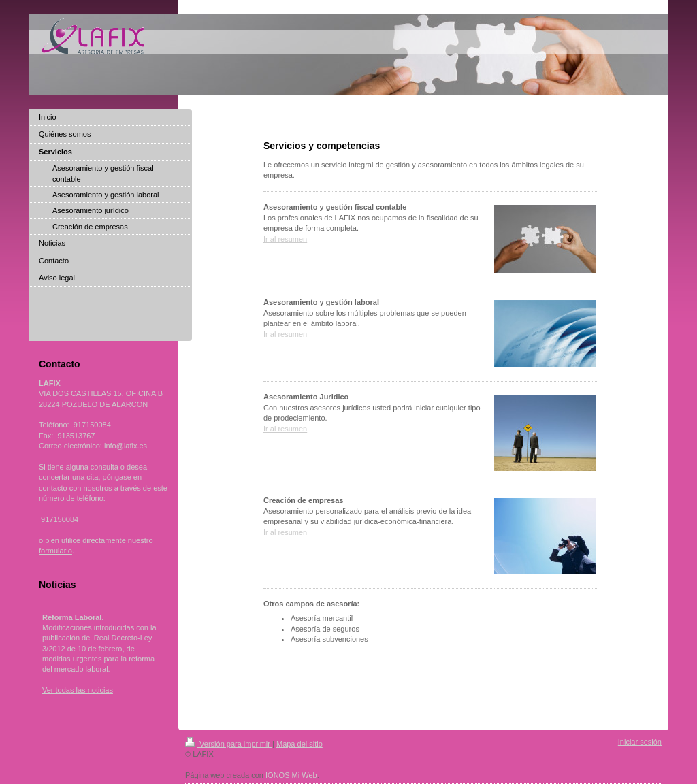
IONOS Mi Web (291, 775)
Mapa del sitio (299, 744)
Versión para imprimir (229, 744)
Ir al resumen (285, 239)
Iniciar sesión (640, 742)
